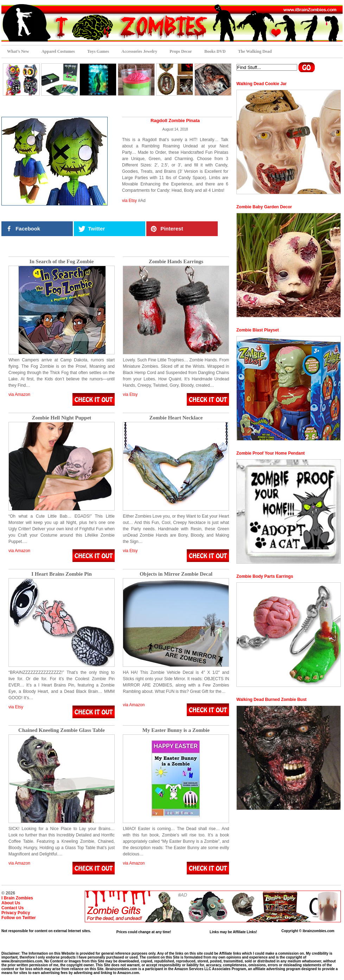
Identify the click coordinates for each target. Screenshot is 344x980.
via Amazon (19, 394)
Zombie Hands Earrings (176, 262)
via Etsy (129, 201)
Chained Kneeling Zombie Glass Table (62, 730)
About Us (11, 903)
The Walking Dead (255, 51)
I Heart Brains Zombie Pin (62, 574)
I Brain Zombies (17, 898)
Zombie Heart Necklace (176, 418)
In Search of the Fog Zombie (62, 262)
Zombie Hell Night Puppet (62, 418)
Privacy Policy (16, 913)
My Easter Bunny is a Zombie (176, 730)
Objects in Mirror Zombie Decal (176, 574)
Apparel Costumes (58, 51)
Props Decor (181, 51)
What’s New (18, 51)
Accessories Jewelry (139, 51)
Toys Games (98, 51)
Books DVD (215, 51)
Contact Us (12, 908)
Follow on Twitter (19, 918)
